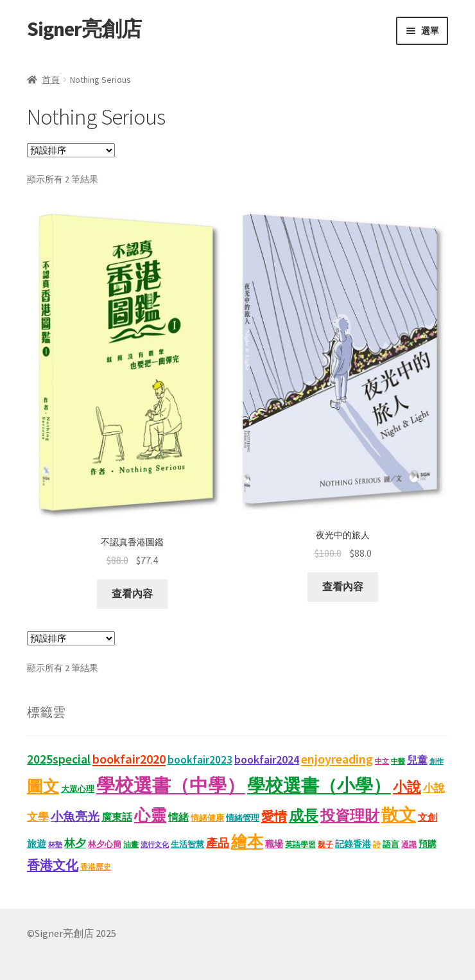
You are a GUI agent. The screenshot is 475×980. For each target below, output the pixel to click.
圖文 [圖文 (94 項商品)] (43, 786)
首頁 (51, 80)
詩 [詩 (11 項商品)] (377, 844)
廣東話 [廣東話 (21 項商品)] (117, 817)
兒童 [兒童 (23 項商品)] (417, 760)
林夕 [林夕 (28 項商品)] (75, 843)
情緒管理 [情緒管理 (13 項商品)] (243, 818)
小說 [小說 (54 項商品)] (407, 787)
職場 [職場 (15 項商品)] (274, 844)
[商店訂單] (71, 150)
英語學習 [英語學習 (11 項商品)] (300, 844)
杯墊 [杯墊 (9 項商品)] (55, 845)
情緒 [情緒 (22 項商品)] (178, 817)
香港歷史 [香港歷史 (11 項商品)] (96, 867)
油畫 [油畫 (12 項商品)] (131, 844)
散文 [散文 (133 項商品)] (399, 814)
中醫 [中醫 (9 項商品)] (398, 761)
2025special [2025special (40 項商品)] (59, 759)
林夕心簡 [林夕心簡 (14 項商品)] (105, 844)
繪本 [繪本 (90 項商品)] (247, 842)
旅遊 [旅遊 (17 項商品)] (37, 844)
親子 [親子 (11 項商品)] (325, 844)
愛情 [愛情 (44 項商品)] (274, 816)
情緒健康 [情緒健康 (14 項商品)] (207, 818)
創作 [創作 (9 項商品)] (436, 761)
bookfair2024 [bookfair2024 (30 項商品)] (267, 759)
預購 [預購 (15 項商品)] (427, 844)
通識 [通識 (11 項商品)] (409, 844)
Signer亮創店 (84, 29)
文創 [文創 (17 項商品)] (427, 818)
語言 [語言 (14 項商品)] (391, 844)
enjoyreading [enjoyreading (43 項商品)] (337, 759)
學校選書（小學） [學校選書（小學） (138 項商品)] (319, 786)
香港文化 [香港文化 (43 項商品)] (53, 865)
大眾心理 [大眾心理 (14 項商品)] (78, 789)
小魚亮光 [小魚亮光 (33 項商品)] (75, 817)
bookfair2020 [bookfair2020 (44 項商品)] (129, 759)
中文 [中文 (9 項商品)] (382, 761)
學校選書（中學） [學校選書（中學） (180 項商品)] (171, 785)
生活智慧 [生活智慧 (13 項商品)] (187, 844)
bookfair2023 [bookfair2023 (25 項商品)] (200, 760)
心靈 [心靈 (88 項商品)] (150, 815)
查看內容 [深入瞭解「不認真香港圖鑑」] (132, 593)
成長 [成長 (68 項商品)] (304, 815)
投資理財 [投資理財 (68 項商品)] (350, 815)
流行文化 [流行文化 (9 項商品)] (155, 845)
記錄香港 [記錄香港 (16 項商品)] (353, 844)
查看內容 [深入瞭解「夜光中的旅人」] (343, 586)
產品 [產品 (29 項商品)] (218, 843)
